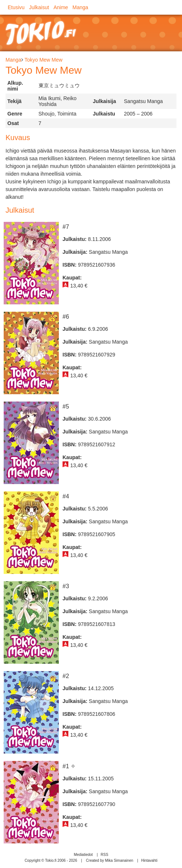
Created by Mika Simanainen (110, 860)
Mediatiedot (83, 855)
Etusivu (16, 7)
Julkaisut (39, 7)
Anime (61, 7)
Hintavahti (149, 860)
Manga (80, 7)
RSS (105, 855)
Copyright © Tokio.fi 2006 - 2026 (51, 860)
